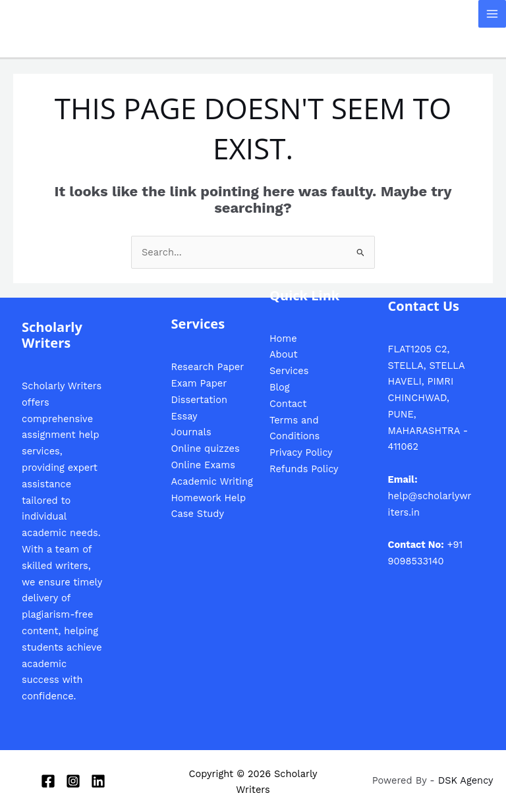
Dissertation (199, 400)
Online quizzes (206, 448)
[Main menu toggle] (492, 14)
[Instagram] (73, 781)
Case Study (198, 514)
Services (289, 371)
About (284, 354)
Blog (279, 387)
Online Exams (203, 465)
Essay (184, 416)
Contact (288, 404)
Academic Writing (212, 481)
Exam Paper (199, 383)
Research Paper (208, 367)
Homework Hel (206, 498)
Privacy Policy (301, 452)
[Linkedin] (98, 781)
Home (283, 338)
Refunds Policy (304, 469)
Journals (191, 432)
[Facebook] (48, 781)
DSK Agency (466, 780)
